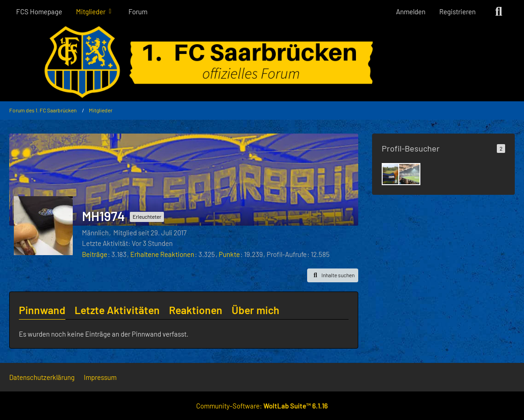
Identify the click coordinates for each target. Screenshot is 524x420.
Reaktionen (196, 310)
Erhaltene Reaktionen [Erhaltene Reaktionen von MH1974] (162, 254)
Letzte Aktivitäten (117, 310)
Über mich (256, 310)
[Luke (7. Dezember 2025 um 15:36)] (409, 174)
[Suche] (499, 12)
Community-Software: (262, 406)
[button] (333, 275)
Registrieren (457, 12)
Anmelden (411, 12)
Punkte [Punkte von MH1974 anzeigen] (229, 254)
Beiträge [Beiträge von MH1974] (95, 254)
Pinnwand (42, 310)
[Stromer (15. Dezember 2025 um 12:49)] (393, 174)
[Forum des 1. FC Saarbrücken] (262, 62)
